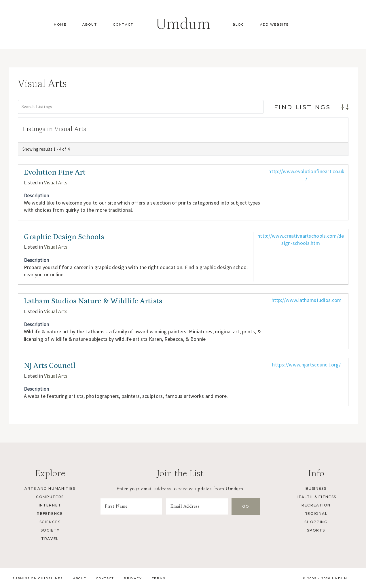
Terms (159, 578)
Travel (50, 539)
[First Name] (131, 506)
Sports (316, 530)
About (90, 24)
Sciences (50, 522)
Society (50, 530)
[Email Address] (197, 506)
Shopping (316, 522)
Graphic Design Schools (64, 237)
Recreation (316, 505)
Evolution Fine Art (55, 172)
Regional (316, 514)
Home (60, 24)
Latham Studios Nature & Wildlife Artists (93, 301)
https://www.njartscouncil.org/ (307, 365)
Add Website (274, 24)
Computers (50, 497)
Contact (123, 24)
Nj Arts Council (50, 366)
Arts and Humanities (50, 488)
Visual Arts (56, 183)
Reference (50, 514)
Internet (50, 505)
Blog (238, 24)
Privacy (133, 578)
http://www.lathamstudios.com (307, 300)
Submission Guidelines (38, 578)
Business (316, 488)
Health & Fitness (316, 497)
